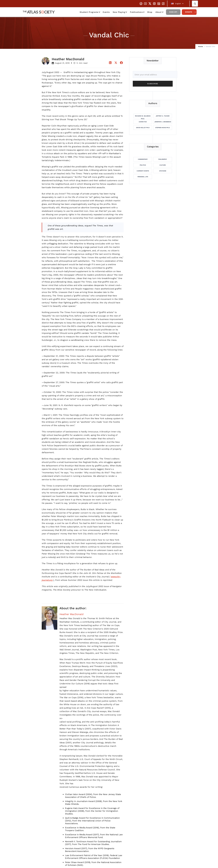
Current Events (143, 171)
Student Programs (89, 12)
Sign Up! (173, 12)
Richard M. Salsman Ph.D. (143, 117)
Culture (163, 165)
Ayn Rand (163, 171)
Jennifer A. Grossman (163, 122)
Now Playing (119, 12)
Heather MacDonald (71, 614)
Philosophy (163, 159)
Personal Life (143, 177)
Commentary (143, 159)
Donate (189, 12)
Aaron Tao (143, 122)
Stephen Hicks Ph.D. (163, 128)
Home (200, 46)
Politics (143, 165)
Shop (150, 12)
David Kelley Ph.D (143, 128)
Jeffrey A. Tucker (163, 116)
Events (106, 12)
